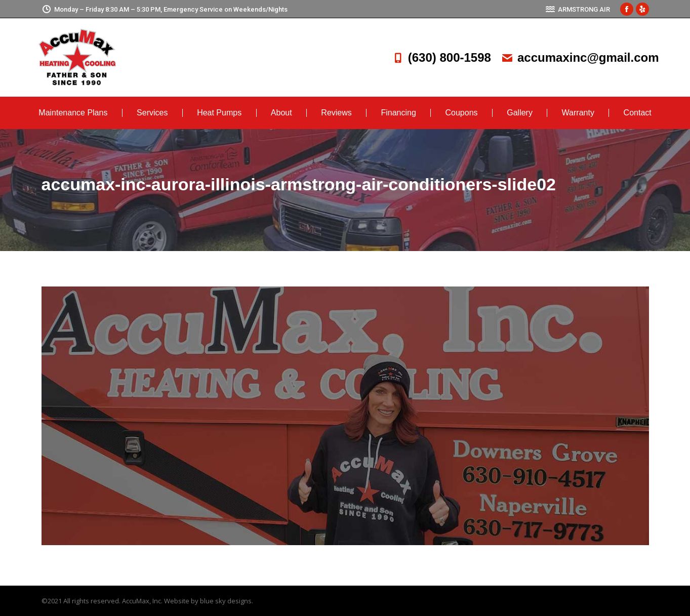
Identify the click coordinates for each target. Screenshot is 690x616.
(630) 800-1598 (441, 57)
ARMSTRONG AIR (578, 9)
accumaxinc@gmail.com (580, 57)
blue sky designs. (227, 601)
